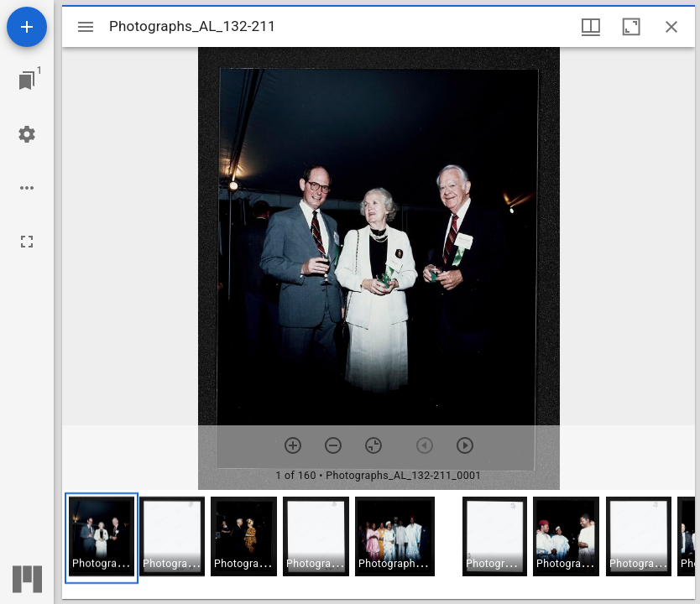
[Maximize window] (631, 27)
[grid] (379, 544)
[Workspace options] (27, 188)
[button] (102, 538)
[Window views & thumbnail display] (591, 27)
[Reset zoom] (374, 445)
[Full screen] (27, 242)
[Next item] (465, 445)
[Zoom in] (293, 445)
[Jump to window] (27, 81)
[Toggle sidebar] (86, 27)
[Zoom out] (333, 445)
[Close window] (671, 27)
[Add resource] (27, 27)
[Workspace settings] (27, 134)
